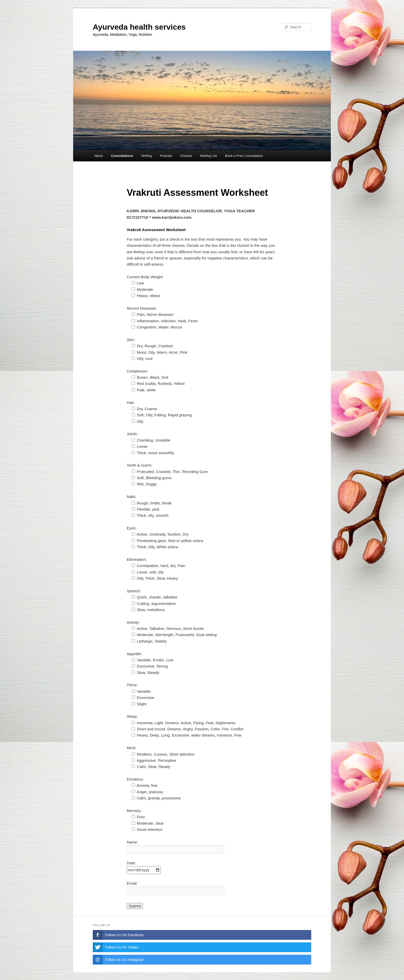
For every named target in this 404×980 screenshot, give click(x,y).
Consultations (122, 156)
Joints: (132, 434)
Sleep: (132, 716)
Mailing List (209, 156)
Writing (147, 156)
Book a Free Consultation (244, 156)
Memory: (134, 811)
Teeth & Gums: (140, 465)
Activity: (133, 622)
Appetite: (134, 654)
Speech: (134, 591)
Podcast (166, 156)
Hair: (131, 403)
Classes (186, 156)
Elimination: (137, 559)
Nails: (132, 497)
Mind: (132, 748)
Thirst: (132, 685)
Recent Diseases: (142, 308)
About (98, 156)
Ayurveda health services (139, 27)
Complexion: (137, 371)
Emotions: (135, 779)
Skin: (131, 340)
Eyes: (132, 528)
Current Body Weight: (145, 277)
